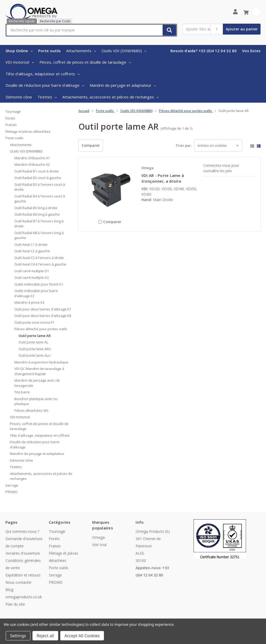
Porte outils (49, 51)
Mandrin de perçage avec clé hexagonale (37, 383)
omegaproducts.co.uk (24, 597)
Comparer (91, 145)
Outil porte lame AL (33, 342)
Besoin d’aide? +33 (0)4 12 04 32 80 (204, 51)
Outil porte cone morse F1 (34, 322)
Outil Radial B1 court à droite (36, 171)
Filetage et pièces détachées (28, 131)
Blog (9, 590)
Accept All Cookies (82, 636)
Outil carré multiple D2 (32, 277)
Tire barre (22, 392)
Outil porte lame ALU (34, 355)
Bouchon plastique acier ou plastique (36, 401)
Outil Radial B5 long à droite (36, 208)
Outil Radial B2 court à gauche (38, 178)
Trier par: (184, 145)
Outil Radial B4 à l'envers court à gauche (40, 199)
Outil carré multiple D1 (32, 271)
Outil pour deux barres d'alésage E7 (43, 309)
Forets (10, 118)
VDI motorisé (20, 62)
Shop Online (19, 51)
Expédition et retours (23, 575)
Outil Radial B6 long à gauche (37, 214)
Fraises (11, 125)
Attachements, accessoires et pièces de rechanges (111, 97)
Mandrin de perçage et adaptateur (123, 85)
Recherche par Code (55, 21)
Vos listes (251, 51)
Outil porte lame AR (35, 336)
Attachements (81, 51)
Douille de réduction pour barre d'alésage (45, 85)
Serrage (12, 485)
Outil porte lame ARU (35, 349)
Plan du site (15, 604)
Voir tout (99, 545)
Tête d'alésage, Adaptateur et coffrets (43, 74)
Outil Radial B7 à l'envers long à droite (39, 224)
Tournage (13, 111)
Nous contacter (19, 582)
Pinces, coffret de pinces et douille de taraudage (85, 62)
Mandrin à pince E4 (29, 302)
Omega (98, 537)
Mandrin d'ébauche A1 (32, 158)
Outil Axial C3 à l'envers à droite (39, 258)
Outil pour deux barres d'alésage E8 (43, 316)
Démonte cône (19, 97)
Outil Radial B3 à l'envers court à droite (40, 187)
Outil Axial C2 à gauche (32, 251)
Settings (18, 636)
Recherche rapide (22, 21)
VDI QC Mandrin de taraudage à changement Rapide (39, 371)
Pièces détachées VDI (31, 410)
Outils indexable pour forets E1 (39, 284)
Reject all (45, 636)
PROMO (12, 492)
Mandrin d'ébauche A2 (32, 164)
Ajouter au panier (242, 29)
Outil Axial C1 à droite (31, 244)
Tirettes (47, 97)
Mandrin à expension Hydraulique (41, 362)
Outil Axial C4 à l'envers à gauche (40, 264)
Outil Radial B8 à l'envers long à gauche (39, 235)
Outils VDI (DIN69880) (124, 51)
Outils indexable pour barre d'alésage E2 (36, 293)
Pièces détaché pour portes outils (41, 329)
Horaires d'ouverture (23, 553)
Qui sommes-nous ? (22, 531)
